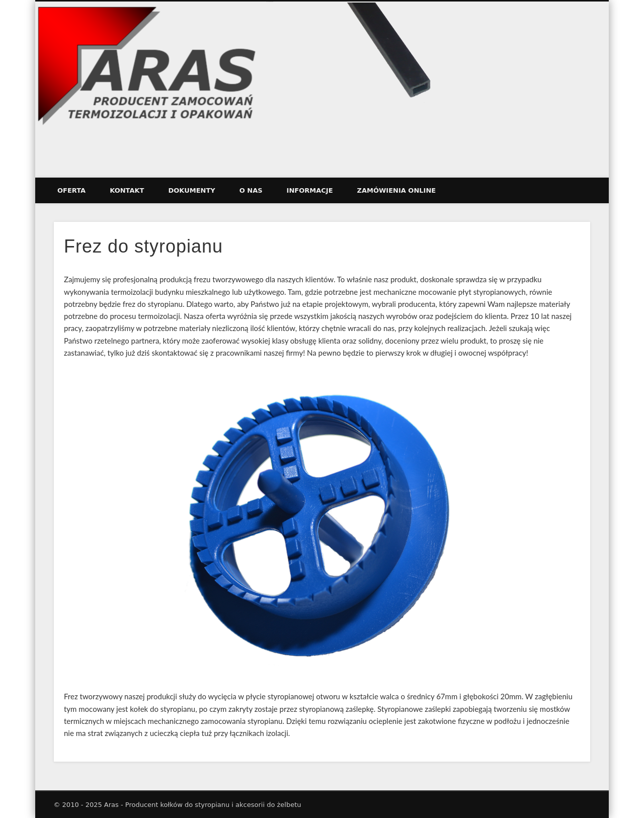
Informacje (310, 190)
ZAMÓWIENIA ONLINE (397, 190)
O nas (251, 190)
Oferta (71, 190)
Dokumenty (191, 190)
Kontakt (127, 190)
